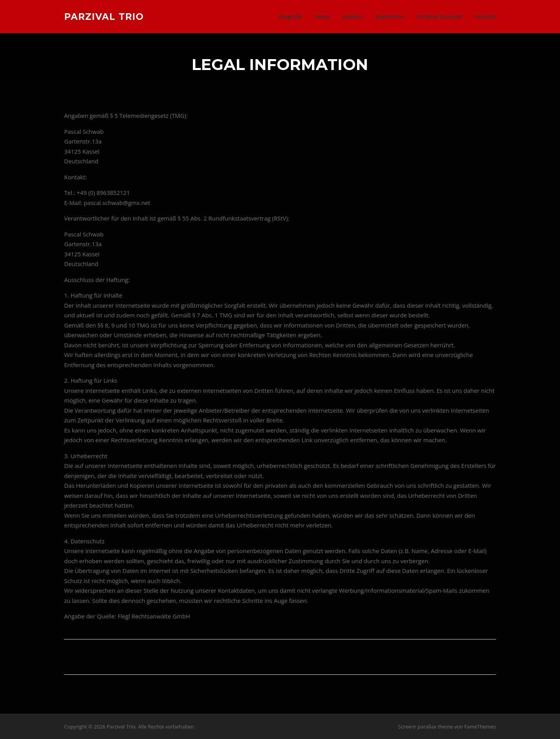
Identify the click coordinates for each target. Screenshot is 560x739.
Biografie (290, 17)
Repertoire (390, 17)
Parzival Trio (104, 16)
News (322, 17)
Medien (353, 17)
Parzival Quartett (439, 17)
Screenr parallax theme (426, 727)
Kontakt (485, 17)
